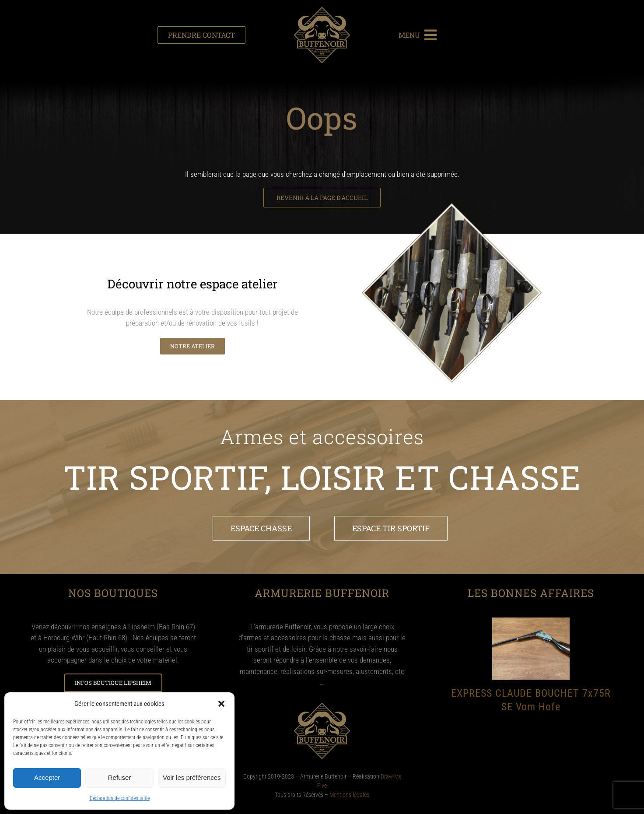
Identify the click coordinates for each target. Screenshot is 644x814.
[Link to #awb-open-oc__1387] (430, 35)
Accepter (47, 777)
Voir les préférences (192, 777)
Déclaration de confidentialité (120, 798)
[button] (221, 704)
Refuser (120, 777)
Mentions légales (349, 795)
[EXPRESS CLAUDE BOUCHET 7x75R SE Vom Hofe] (531, 622)
